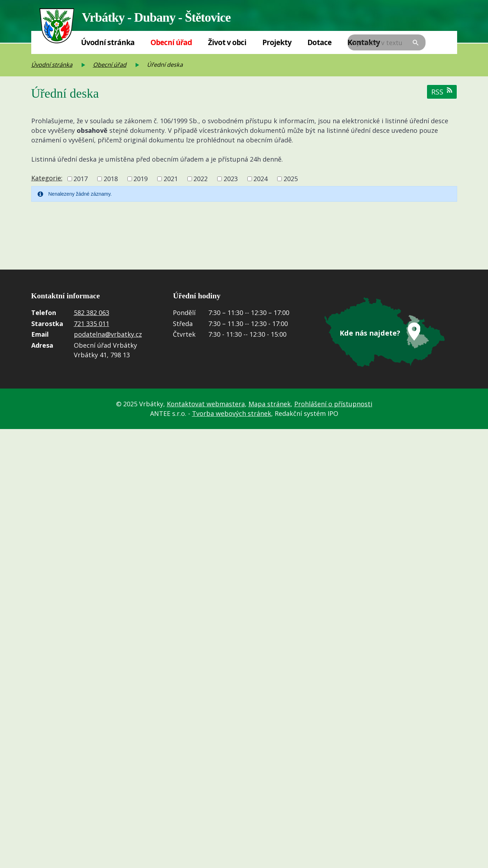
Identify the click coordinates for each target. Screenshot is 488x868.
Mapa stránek (270, 404)
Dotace (319, 42)
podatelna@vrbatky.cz (108, 334)
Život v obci (227, 42)
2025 (291, 179)
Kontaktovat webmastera (206, 404)
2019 (141, 179)
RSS (442, 92)
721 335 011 (92, 324)
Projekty (277, 42)
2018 (111, 179)
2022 (201, 179)
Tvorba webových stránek (232, 413)
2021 (171, 179)
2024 (261, 179)
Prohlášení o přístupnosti (333, 404)
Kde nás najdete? (370, 333)
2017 (81, 179)
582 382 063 (92, 313)
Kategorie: (47, 178)
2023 (231, 179)
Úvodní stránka (108, 42)
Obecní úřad (171, 42)
